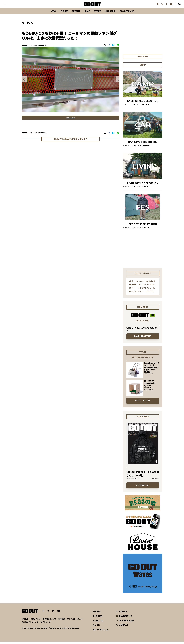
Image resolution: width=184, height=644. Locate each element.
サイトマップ (45, 624)
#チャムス (140, 284)
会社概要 (25, 621)
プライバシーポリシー (75, 621)
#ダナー (132, 290)
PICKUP (60, 13)
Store (98, 13)
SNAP (87, 13)
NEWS (97, 614)
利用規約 (61, 621)
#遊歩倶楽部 (151, 284)
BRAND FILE (101, 632)
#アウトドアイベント (147, 287)
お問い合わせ (35, 621)
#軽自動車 (133, 287)
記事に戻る (71, 120)
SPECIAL (74, 13)
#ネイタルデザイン (136, 294)
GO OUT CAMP (132, 13)
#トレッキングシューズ (146, 290)
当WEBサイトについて (30, 624)
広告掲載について (49, 621)
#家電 (131, 284)
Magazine (113, 13)
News (48, 13)
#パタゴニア (150, 294)
